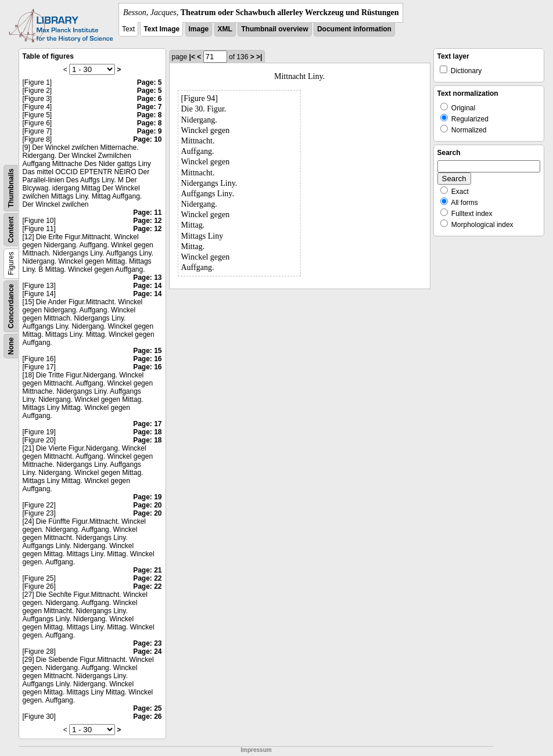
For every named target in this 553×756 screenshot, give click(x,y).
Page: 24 (147, 651)
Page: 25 (147, 708)
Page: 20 (147, 505)
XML (225, 29)
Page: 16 (147, 359)
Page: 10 (147, 139)
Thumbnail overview (274, 29)
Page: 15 (147, 351)
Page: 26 (147, 717)
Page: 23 (147, 643)
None (11, 346)
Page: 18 (147, 432)
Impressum (256, 750)
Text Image (161, 29)
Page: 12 (147, 221)
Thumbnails (11, 188)
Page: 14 (147, 286)
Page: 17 (147, 424)
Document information (354, 29)
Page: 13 (147, 278)
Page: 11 (147, 213)
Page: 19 (147, 497)
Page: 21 (147, 570)
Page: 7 (150, 107)
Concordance (11, 306)
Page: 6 (150, 99)
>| (259, 57)
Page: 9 (150, 131)
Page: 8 (150, 115)
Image (199, 29)
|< (192, 57)
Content (11, 230)
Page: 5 (150, 82)
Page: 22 (147, 578)
